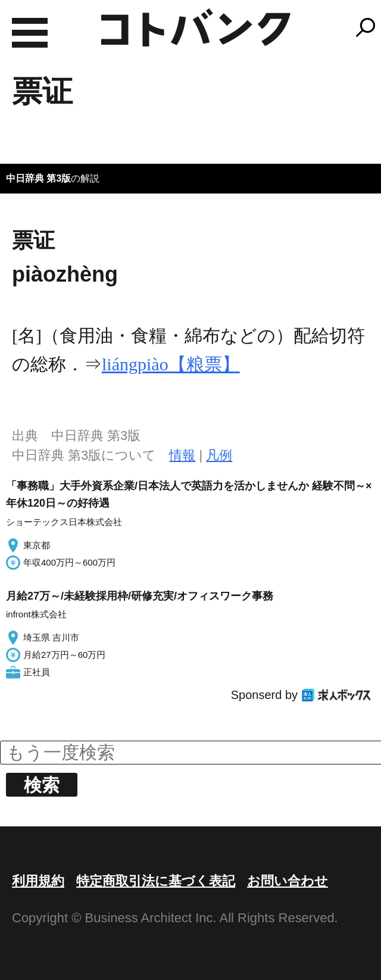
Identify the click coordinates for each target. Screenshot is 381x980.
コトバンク (196, 27)
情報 (182, 455)
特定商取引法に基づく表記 (156, 881)
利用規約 (38, 881)
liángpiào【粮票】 (171, 364)
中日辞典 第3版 (38, 178)
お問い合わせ (288, 881)
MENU (30, 33)
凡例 (219, 455)
